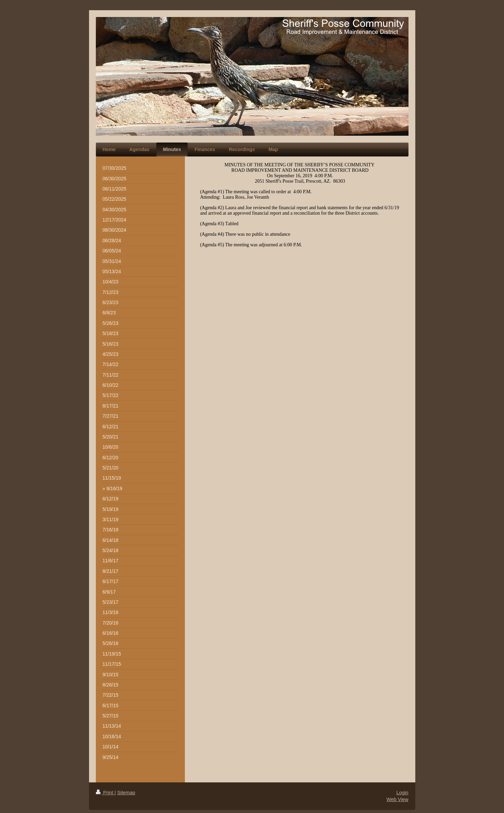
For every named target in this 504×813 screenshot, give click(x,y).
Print (105, 793)
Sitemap (126, 793)
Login (402, 793)
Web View (397, 799)
